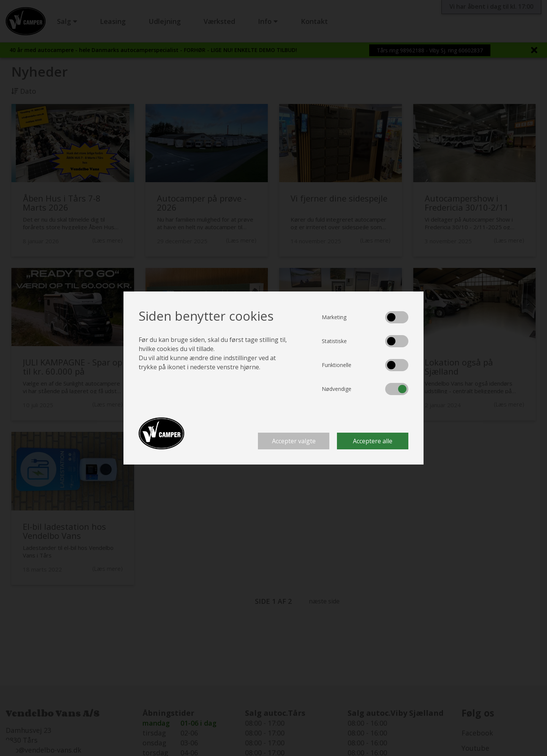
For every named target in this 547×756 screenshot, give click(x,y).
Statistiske (334, 341)
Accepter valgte (294, 441)
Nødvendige (337, 389)
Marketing (334, 317)
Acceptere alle (373, 441)
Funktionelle (337, 365)
